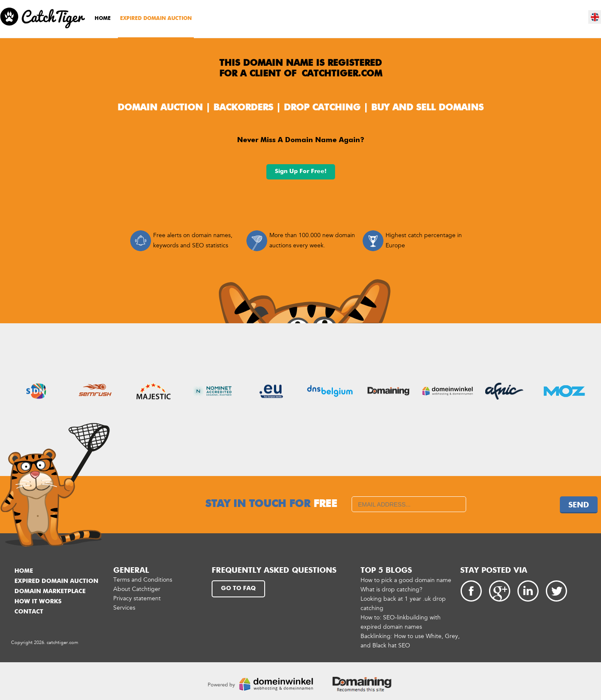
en (595, 17)
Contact (29, 612)
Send (579, 505)
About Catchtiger (137, 589)
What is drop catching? (391, 589)
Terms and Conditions (143, 580)
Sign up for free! (301, 171)
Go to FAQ (238, 588)
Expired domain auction (156, 19)
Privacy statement (137, 598)
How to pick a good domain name (406, 580)
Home (103, 19)
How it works (38, 602)
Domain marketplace (50, 591)
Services (124, 608)
